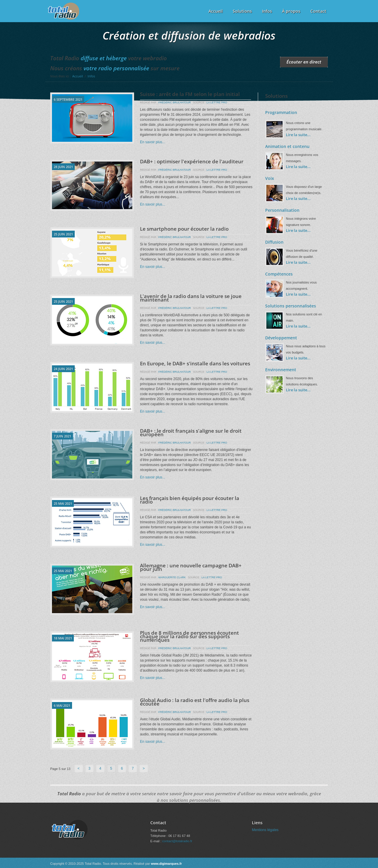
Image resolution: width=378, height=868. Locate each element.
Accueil (216, 11)
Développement (281, 338)
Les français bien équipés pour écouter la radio (190, 500)
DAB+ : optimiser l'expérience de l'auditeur (192, 161)
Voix (270, 178)
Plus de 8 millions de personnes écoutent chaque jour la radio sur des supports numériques (189, 636)
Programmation (281, 112)
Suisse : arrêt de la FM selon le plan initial (190, 94)
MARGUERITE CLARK (172, 577)
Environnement (281, 370)
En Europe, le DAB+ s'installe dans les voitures (195, 363)
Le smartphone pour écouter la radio (184, 229)
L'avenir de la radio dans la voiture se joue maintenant (191, 298)
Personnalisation (282, 210)
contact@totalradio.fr (177, 841)
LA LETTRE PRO (217, 102)
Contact (318, 11)
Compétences (279, 274)
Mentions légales (265, 830)
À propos (291, 11)
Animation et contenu (287, 146)
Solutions (242, 11)
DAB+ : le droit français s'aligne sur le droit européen (191, 433)
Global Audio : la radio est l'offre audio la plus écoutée (195, 702)
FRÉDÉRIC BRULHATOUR (175, 102)
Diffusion (274, 242)
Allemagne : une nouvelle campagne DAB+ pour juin (191, 567)
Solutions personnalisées (291, 306)
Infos (267, 11)
